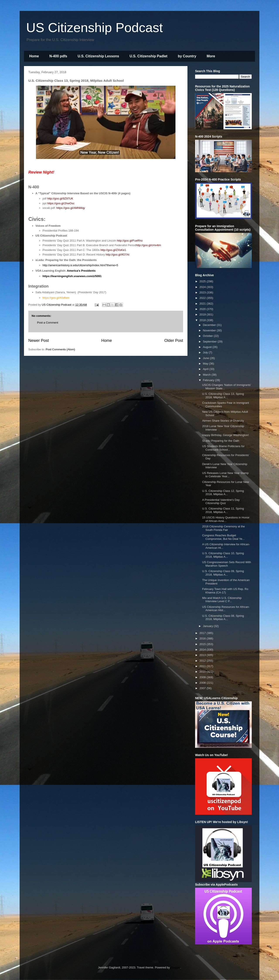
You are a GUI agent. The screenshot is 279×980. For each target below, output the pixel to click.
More (211, 56)
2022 (203, 298)
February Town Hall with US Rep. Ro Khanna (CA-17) (225, 591)
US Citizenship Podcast (94, 28)
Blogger (175, 967)
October (208, 336)
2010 (203, 672)
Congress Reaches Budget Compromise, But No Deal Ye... (223, 537)
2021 (203, 304)
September (210, 342)
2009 (203, 677)
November (210, 330)
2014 (203, 650)
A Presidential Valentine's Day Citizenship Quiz (221, 502)
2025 (203, 281)
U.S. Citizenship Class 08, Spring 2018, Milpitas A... (223, 618)
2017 (203, 633)
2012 (203, 661)
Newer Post (39, 341)
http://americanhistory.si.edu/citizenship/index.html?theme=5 (80, 265)
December (210, 325)
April (206, 369)
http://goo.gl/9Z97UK (60, 199)
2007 (203, 688)
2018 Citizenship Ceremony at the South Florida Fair (223, 528)
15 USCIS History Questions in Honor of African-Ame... (226, 519)
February (209, 380)
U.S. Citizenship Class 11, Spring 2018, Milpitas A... (223, 510)
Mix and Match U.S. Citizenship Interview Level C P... (222, 600)
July (206, 352)
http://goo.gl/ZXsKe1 (113, 250)
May (206, 364)
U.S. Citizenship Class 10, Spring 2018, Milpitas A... (223, 555)
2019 (203, 314)
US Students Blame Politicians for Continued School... (223, 448)
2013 (203, 655)
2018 (203, 320)
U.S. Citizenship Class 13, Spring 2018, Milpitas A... (223, 396)
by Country (187, 56)
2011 (203, 666)
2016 (203, 638)
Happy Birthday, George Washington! (225, 435)
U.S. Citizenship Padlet (149, 56)
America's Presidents (81, 271)
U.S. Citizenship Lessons (98, 56)
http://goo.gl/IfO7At (117, 255)
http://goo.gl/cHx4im (149, 245)
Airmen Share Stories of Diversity (223, 421)
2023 (203, 292)
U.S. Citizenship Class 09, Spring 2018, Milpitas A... (223, 573)
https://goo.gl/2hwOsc (61, 203)
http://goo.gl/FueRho (130, 241)
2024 (203, 287)
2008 (203, 683)
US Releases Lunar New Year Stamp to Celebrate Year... (225, 475)
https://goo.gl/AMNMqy (71, 208)
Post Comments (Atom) (60, 349)
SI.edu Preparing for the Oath (221, 441)
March (207, 375)
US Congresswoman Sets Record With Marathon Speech (226, 564)
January (208, 626)
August (208, 347)
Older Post (174, 341)
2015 (203, 644)
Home (34, 56)
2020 (203, 309)
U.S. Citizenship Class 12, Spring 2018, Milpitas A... (223, 493)
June (206, 358)
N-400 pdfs (58, 56)
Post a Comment (48, 323)
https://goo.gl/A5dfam (56, 298)
